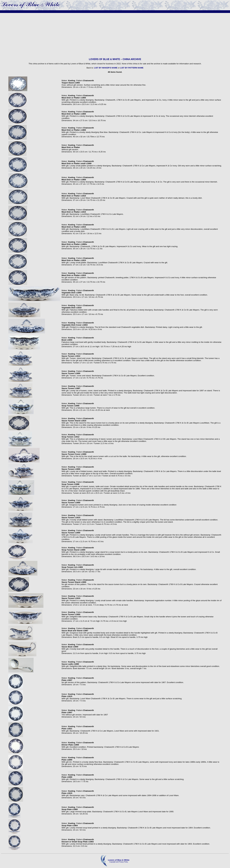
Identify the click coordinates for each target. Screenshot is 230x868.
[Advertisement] (115, 35)
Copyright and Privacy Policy (119, 862)
